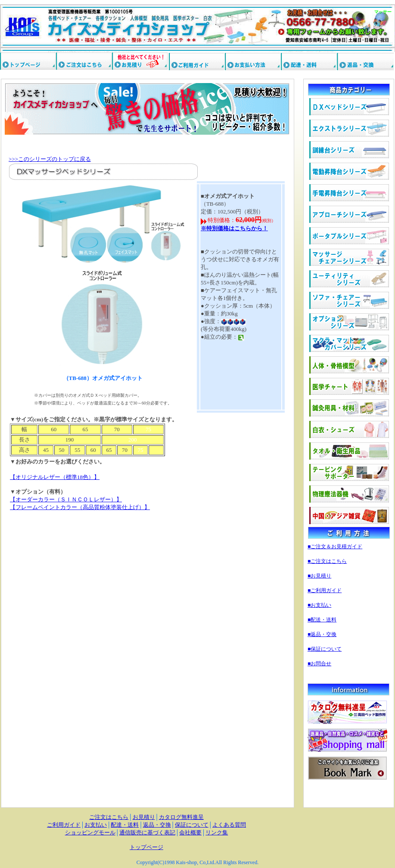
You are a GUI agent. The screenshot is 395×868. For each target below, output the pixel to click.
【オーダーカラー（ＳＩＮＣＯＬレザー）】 (66, 499)
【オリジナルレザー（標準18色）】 (55, 477)
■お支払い (319, 605)
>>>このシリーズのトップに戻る (50, 159)
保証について (192, 825)
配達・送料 (125, 825)
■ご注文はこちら (327, 561)
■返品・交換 (322, 634)
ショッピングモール (90, 832)
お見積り (144, 817)
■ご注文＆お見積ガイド (335, 547)
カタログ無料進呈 (181, 817)
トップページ (146, 847)
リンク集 (217, 832)
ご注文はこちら (109, 817)
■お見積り (319, 576)
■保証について (325, 649)
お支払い (96, 825)
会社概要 (190, 832)
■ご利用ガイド (325, 590)
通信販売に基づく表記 (147, 832)
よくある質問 (229, 825)
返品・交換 (157, 825)
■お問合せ (319, 664)
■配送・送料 (322, 620)
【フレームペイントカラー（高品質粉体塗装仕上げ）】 (80, 507)
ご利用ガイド (64, 825)
